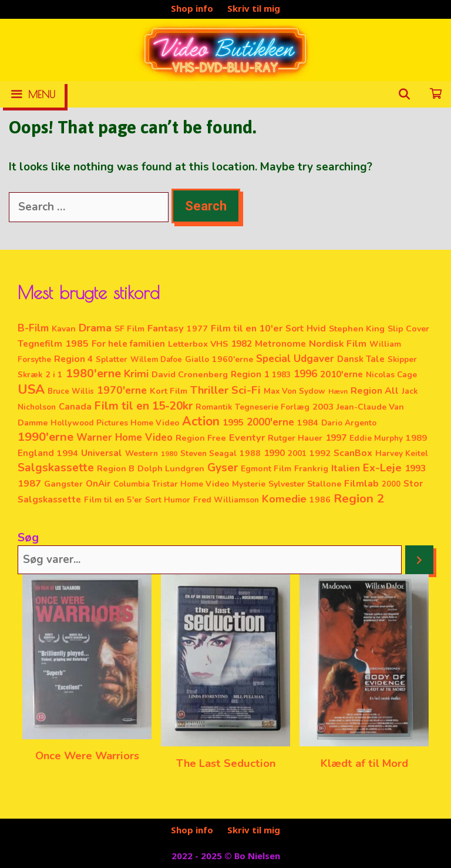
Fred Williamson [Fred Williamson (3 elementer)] (226, 500)
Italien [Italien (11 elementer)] (346, 468)
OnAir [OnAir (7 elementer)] (98, 484)
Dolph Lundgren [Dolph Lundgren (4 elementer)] (171, 469)
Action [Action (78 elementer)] (201, 421)
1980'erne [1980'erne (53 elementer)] (93, 373)
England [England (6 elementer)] (36, 453)
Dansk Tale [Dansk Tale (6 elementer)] (361, 359)
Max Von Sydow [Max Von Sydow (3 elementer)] (295, 391)
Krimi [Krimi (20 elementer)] (136, 374)
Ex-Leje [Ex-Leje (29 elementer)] (382, 468)
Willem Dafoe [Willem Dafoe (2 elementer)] (156, 360)
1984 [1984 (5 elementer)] (308, 423)
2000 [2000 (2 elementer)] (391, 484)
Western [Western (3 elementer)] (142, 453)
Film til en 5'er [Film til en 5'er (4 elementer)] (113, 500)
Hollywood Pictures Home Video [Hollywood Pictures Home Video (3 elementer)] (115, 423)
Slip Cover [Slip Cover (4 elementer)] (408, 329)
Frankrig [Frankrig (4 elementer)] (311, 469)
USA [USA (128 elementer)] (31, 390)
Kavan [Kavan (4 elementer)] (64, 329)
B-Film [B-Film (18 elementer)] (33, 328)
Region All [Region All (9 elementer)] (375, 391)
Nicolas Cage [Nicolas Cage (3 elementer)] (391, 375)
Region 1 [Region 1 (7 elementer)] (250, 374)
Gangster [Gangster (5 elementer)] (63, 484)
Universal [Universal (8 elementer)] (102, 453)
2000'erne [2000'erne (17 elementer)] (270, 422)
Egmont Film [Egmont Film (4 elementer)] (266, 469)
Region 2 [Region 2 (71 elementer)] (359, 498)
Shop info (192, 8)
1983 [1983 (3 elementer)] (281, 375)
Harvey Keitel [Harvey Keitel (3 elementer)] (402, 453)
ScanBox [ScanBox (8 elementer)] (353, 453)
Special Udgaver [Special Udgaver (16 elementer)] (295, 359)
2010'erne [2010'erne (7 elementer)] (341, 374)
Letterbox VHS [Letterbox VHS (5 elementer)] (198, 344)
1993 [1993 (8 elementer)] (415, 468)
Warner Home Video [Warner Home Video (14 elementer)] (124, 438)
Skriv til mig (254, 8)
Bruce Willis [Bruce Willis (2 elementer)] (71, 391)
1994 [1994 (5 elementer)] (68, 453)
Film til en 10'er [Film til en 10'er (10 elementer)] (247, 329)
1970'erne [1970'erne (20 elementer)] (122, 390)
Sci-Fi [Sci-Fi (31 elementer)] (246, 390)
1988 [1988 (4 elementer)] (250, 453)
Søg (28, 537)
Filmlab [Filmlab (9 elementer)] (361, 484)
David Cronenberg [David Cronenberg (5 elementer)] (190, 374)
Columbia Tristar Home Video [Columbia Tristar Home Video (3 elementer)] (171, 484)
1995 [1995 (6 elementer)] (233, 423)
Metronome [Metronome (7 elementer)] (280, 344)
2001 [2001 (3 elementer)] (297, 453)
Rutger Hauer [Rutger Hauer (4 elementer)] (295, 438)
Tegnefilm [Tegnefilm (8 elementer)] (40, 344)
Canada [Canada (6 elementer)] (75, 407)
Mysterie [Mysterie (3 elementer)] (249, 484)
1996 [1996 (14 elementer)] (305, 374)
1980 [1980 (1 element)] (169, 454)
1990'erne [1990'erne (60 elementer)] (46, 437)
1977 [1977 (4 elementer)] (197, 329)
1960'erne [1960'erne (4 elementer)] (233, 359)
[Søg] (419, 559)
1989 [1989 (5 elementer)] (416, 438)
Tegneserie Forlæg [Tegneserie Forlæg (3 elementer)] (272, 407)
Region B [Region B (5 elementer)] (116, 468)
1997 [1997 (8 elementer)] (336, 438)
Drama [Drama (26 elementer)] (95, 328)
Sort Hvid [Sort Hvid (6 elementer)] (306, 329)
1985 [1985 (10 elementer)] (77, 344)
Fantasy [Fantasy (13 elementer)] (166, 328)
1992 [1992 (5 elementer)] (320, 453)
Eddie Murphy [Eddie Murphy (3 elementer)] (376, 438)
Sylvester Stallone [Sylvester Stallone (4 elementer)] (305, 484)
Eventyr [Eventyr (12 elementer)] (247, 438)
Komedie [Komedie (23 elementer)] (284, 499)
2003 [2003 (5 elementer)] (323, 407)
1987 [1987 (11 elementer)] (29, 484)
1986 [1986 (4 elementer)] (320, 500)
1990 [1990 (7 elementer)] (274, 453)
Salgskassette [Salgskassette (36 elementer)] (56, 468)
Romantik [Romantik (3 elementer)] (214, 407)
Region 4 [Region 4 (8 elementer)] (73, 359)
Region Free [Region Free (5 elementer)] (201, 438)
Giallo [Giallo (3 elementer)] (197, 359)
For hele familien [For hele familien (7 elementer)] (128, 344)
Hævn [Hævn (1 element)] (338, 391)
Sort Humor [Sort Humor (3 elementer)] (168, 500)
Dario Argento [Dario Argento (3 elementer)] (349, 423)
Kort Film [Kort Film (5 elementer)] (169, 391)
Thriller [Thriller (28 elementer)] (209, 390)
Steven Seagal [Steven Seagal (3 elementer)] (208, 453)
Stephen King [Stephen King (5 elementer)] (357, 329)
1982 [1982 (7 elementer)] (241, 344)
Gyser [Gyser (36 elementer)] (223, 468)
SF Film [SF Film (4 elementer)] (129, 329)
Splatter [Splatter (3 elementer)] (112, 359)
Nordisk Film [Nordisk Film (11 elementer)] (338, 344)
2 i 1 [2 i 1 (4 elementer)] (54, 375)
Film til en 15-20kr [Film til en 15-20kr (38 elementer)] (144, 406)
